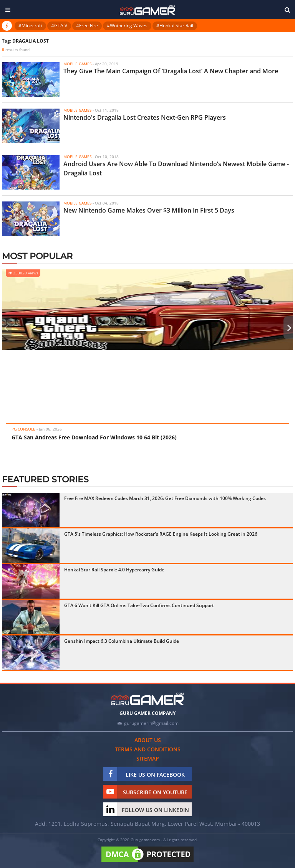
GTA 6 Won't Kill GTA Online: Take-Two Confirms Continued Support (139, 605)
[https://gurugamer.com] (147, 699)
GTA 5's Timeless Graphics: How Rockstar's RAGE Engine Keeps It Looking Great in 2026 (161, 534)
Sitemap (148, 758)
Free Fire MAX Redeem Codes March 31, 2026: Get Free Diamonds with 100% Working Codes (165, 498)
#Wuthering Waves (127, 26)
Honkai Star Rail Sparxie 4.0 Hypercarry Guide (114, 570)
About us (148, 740)
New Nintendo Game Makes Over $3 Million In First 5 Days (149, 210)
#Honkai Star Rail (175, 26)
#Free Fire (87, 26)
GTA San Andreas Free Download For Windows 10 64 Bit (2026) (94, 437)
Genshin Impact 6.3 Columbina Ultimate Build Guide (122, 641)
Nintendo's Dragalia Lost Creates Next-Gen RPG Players (145, 117)
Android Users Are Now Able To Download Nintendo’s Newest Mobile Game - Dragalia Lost (176, 168)
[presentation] (6, 328)
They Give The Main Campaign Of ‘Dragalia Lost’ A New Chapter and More (171, 71)
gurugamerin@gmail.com (151, 723)
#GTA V (59, 26)
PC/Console (23, 429)
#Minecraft (30, 26)
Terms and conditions (148, 749)
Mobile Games (77, 64)
